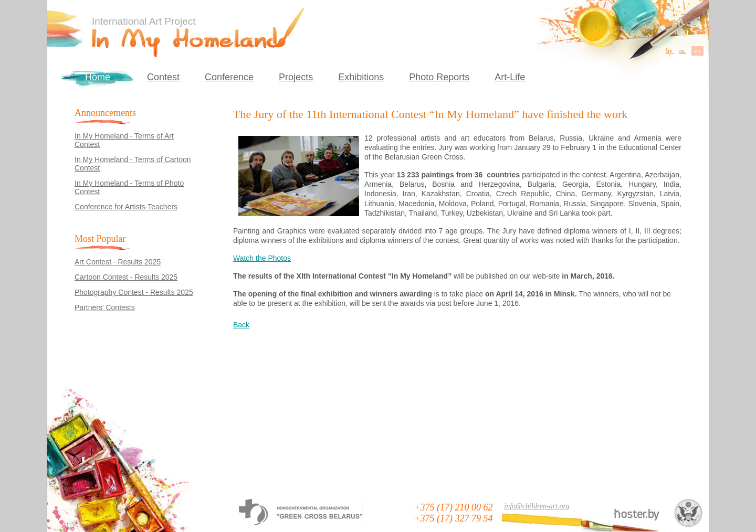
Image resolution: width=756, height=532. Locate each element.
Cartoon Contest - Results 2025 (126, 277)
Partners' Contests (105, 307)
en (697, 51)
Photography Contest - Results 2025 (134, 292)
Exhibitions (361, 77)
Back (241, 325)
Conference (229, 77)
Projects (296, 77)
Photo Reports (439, 77)
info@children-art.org (537, 506)
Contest (163, 77)
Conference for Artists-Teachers (126, 207)
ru (683, 51)
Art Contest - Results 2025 (118, 262)
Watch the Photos (262, 258)
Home (98, 77)
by (670, 51)
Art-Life (510, 77)
